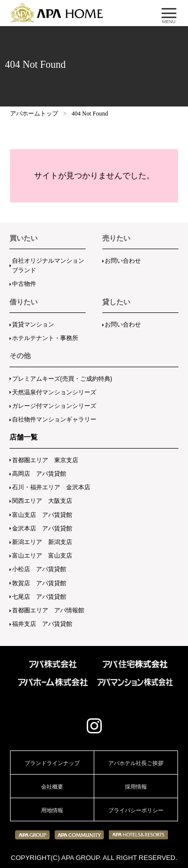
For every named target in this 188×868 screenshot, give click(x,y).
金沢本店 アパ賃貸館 (42, 528)
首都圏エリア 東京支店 (45, 460)
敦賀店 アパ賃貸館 (39, 583)
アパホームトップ (34, 114)
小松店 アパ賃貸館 (39, 569)
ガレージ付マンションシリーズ (54, 406)
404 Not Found (90, 114)
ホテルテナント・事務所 (45, 338)
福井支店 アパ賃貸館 (42, 624)
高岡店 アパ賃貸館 (39, 474)
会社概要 (52, 787)
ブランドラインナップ (52, 763)
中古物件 (24, 284)
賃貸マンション (33, 324)
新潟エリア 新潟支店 (42, 542)
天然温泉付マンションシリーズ (54, 392)
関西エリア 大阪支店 (42, 501)
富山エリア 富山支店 (42, 556)
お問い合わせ (123, 261)
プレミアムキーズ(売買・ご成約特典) (62, 379)
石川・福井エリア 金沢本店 (51, 487)
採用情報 (136, 787)
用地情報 (52, 810)
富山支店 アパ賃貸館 (42, 515)
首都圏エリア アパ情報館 (48, 610)
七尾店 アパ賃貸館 (39, 597)
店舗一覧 (24, 437)
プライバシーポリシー (136, 810)
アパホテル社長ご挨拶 (136, 763)
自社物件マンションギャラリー (54, 419)
